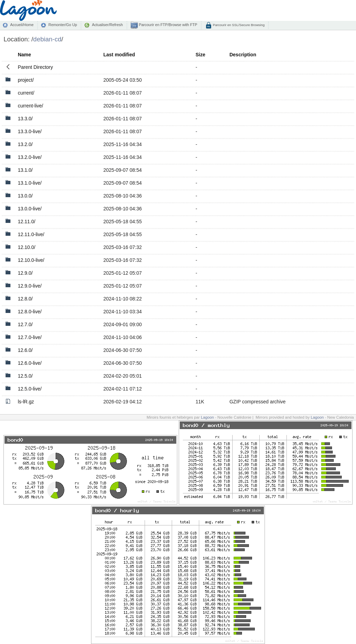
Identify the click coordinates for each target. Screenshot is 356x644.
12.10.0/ (27, 247)
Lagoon (208, 417)
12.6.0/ (25, 350)
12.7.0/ (25, 324)
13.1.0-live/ (30, 183)
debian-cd (47, 39)
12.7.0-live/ (30, 337)
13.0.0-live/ (30, 209)
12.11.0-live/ (31, 234)
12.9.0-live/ (30, 286)
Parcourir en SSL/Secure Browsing (238, 25)
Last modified (119, 55)
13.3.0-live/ (30, 131)
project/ (26, 80)
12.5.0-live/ (30, 389)
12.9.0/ (25, 273)
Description (243, 55)
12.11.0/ (27, 222)
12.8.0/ (25, 299)
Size (200, 55)
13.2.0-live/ (30, 157)
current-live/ (30, 106)
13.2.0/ (25, 144)
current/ (26, 93)
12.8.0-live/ (30, 312)
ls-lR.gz (26, 402)
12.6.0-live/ (30, 363)
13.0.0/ (25, 196)
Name (24, 55)
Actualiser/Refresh (107, 25)
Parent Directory (35, 67)
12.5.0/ (25, 376)
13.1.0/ (25, 170)
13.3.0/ (25, 119)
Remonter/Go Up (63, 25)
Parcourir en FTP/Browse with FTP (167, 25)
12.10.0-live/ (31, 260)
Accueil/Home (22, 25)
